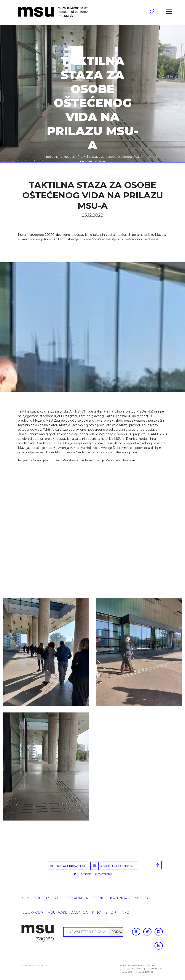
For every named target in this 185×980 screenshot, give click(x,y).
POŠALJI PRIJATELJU (66, 866)
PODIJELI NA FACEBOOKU (113, 866)
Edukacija (33, 912)
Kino (96, 912)
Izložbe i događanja (67, 898)
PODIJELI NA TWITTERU (91, 874)
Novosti (69, 157)
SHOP (111, 912)
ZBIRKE (99, 898)
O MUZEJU (32, 898)
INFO (125, 912)
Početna (52, 157)
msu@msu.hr (144, 972)
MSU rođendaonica (67, 912)
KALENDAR (120, 898)
